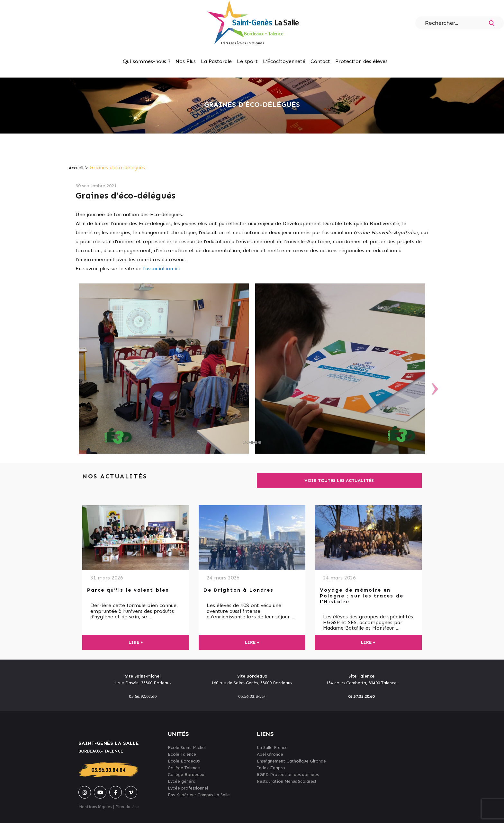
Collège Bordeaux (186, 775)
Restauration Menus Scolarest (287, 781)
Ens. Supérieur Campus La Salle (199, 795)
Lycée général (182, 781)
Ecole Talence (182, 754)
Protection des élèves (361, 61)
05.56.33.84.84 (108, 770)
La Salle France (272, 748)
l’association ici (162, 268)
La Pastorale (216, 61)
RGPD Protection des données (288, 775)
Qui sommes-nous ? (147, 61)
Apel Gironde (270, 754)
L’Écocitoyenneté (284, 61)
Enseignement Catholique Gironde (291, 761)
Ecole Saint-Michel (187, 748)
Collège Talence (184, 768)
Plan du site (127, 807)
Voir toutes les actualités (339, 481)
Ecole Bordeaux (184, 761)
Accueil (76, 168)
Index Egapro (271, 768)
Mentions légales (95, 807)
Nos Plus (186, 61)
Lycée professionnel (188, 788)
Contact (320, 61)
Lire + (136, 642)
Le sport (247, 61)
